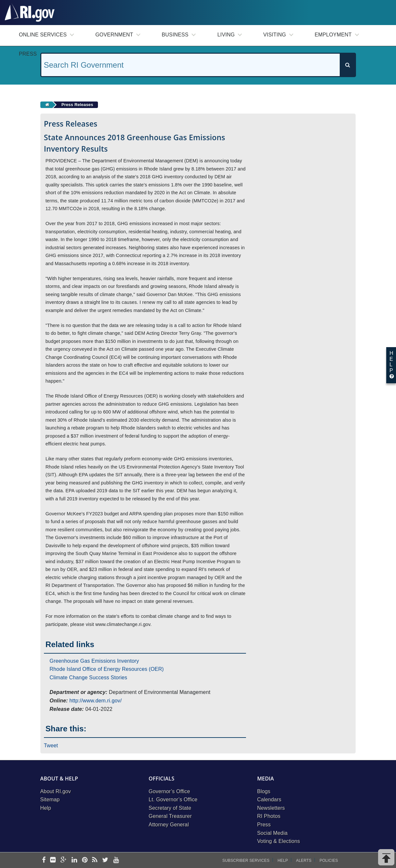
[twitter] (105, 860)
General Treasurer (170, 816)
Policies (329, 861)
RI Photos (269, 816)
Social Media (272, 833)
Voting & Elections (279, 841)
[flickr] (53, 860)
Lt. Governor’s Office (173, 800)
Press (28, 54)
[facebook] (44, 860)
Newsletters (271, 808)
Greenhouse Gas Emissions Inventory (94, 661)
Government (114, 35)
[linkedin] (74, 860)
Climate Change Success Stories (88, 678)
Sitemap (50, 800)
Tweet (51, 746)
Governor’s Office (169, 791)
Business (175, 35)
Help (46, 808)
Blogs (264, 791)
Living (226, 35)
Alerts (304, 861)
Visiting (275, 35)
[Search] (348, 65)
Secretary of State (170, 808)
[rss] (95, 860)
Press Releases (77, 105)
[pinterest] (85, 860)
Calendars (269, 800)
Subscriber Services (246, 861)
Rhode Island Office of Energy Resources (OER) (107, 669)
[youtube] (116, 860)
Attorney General (169, 825)
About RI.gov (56, 791)
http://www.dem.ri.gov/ (96, 701)
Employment (333, 35)
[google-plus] (64, 860)
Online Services (43, 35)
